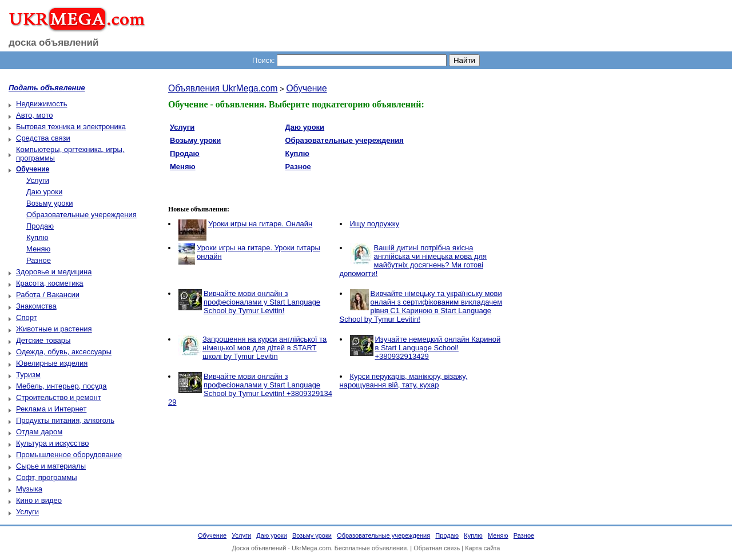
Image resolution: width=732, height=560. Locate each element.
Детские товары (43, 340)
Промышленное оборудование (69, 455)
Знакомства (36, 306)
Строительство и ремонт (59, 397)
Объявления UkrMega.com (223, 88)
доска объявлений (54, 43)
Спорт (27, 317)
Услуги (38, 180)
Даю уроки (44, 192)
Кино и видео (39, 500)
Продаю (40, 226)
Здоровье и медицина (54, 272)
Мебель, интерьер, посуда (61, 386)
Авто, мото (34, 115)
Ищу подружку (375, 224)
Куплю (37, 237)
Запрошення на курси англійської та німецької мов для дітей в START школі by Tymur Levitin (264, 348)
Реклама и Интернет (51, 409)
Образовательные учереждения (81, 215)
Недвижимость (41, 104)
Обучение (306, 88)
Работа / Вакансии (48, 295)
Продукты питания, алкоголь (65, 420)
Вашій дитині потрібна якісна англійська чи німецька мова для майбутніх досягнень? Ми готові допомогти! (413, 261)
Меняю (38, 249)
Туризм (28, 375)
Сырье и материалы (51, 466)
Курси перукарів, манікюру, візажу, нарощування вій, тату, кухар (404, 381)
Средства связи (43, 138)
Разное (39, 260)
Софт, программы (47, 477)
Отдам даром (39, 432)
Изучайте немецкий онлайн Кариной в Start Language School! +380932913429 (438, 348)
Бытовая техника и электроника (71, 127)
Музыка (29, 489)
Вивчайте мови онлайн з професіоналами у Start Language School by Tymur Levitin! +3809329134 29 (250, 389)
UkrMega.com (311, 548)
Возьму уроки (49, 203)
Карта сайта (482, 548)
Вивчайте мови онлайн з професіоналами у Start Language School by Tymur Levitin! (262, 302)
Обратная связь (437, 548)
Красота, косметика (50, 283)
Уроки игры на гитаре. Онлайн (260, 224)
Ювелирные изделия (52, 363)
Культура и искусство (52, 443)
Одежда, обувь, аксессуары (64, 352)
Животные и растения (54, 329)
